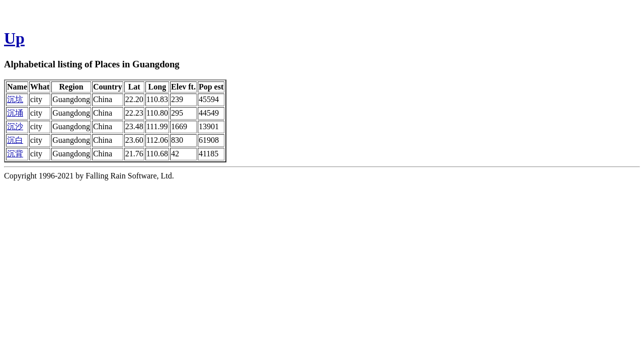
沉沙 (15, 126)
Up (14, 38)
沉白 (15, 140)
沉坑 (15, 99)
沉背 (15, 154)
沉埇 (15, 113)
